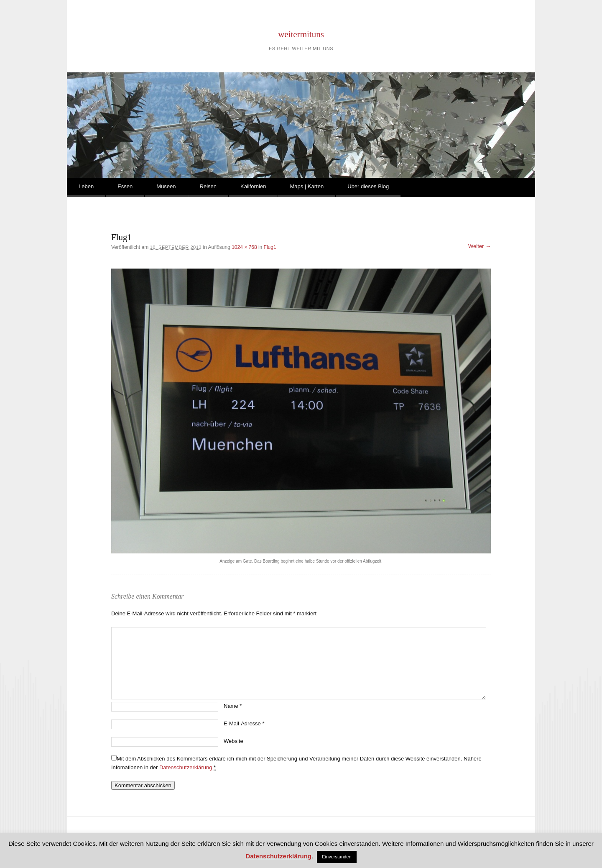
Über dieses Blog (368, 186)
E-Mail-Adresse (244, 723)
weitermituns (301, 34)
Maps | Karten (307, 186)
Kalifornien (253, 186)
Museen (166, 186)
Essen (125, 186)
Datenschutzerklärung (186, 767)
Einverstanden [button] (337, 857)
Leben (86, 186)
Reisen (208, 186)
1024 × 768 (244, 247)
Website (233, 741)
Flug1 (270, 247)
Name (233, 706)
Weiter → (480, 246)
